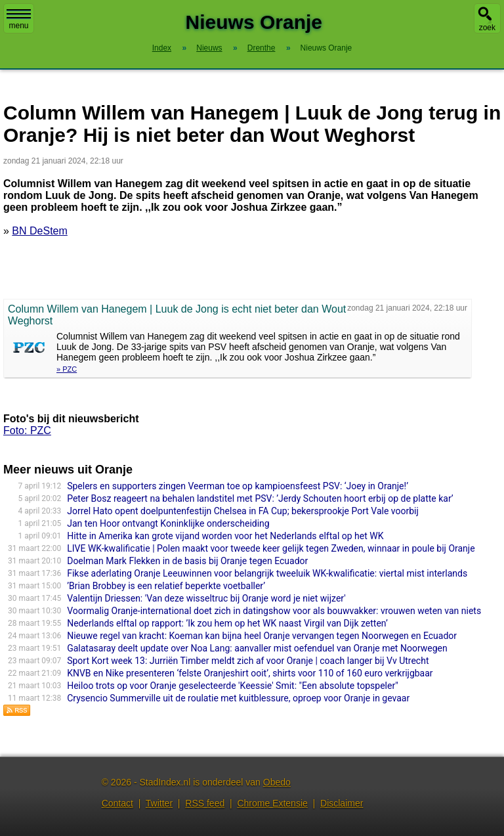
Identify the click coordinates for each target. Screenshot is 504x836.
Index (162, 48)
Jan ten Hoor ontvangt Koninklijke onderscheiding (168, 523)
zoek (487, 28)
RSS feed (205, 803)
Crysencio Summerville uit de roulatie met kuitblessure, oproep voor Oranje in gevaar (238, 698)
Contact (117, 803)
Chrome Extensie (272, 803)
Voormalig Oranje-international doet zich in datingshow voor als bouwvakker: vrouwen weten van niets (274, 611)
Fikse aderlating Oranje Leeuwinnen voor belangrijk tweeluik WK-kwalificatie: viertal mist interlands (267, 573)
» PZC (67, 369)
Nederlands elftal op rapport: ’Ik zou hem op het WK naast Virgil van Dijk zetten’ (227, 623)
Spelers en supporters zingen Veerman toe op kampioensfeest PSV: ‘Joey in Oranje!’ (238, 486)
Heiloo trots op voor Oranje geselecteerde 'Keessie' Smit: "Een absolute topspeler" (233, 686)
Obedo (277, 782)
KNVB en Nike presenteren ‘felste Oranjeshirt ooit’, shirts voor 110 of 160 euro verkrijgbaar (250, 673)
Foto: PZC (27, 430)
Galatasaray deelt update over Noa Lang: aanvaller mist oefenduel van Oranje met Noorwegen (257, 648)
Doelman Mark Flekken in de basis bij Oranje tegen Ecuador (187, 561)
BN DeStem (39, 231)
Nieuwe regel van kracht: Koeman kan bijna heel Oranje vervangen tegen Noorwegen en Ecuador (262, 636)
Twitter (159, 803)
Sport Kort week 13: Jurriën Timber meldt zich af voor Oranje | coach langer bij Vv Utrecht (248, 661)
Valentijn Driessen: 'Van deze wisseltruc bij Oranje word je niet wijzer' (206, 598)
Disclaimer (342, 803)
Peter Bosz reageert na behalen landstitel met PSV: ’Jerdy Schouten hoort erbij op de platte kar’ (260, 498)
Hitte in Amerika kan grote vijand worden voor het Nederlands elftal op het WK (225, 536)
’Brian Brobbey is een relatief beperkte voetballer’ (166, 586)
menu (19, 20)
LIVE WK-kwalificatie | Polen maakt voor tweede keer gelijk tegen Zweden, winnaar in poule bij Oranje (271, 548)
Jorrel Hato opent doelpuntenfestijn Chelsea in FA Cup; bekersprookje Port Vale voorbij (243, 511)
